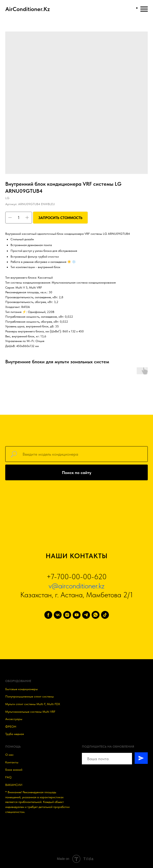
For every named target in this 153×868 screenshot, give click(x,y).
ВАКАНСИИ (14, 785)
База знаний (14, 770)
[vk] (58, 615)
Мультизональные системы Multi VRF (30, 712)
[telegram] (86, 615)
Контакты (12, 762)
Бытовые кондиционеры (22, 689)
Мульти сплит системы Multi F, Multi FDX (33, 704)
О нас (9, 755)
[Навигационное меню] (144, 9)
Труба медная (15, 734)
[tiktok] (105, 615)
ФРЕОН (11, 727)
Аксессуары (14, 719)
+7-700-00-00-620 (76, 577)
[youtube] (77, 615)
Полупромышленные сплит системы (30, 696)
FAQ (8, 777)
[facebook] (48, 615)
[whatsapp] (96, 615)
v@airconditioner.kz (76, 586)
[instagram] (67, 615)
